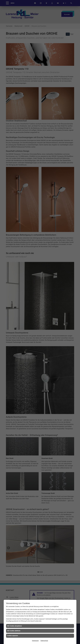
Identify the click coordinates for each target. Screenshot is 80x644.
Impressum (35, 641)
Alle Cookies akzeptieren (14, 626)
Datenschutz (44, 641)
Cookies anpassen (13, 636)
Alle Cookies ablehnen (14, 631)
